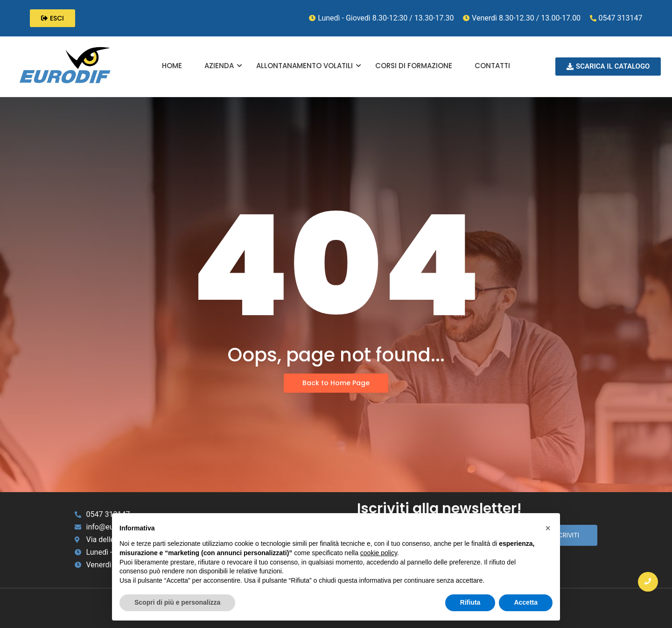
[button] (548, 528)
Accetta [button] (526, 602)
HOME (172, 66)
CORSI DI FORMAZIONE (414, 66)
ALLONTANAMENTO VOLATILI (309, 66)
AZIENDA (223, 66)
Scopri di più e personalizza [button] (177, 602)
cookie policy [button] (379, 553)
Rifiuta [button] (470, 602)
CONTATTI (492, 66)
